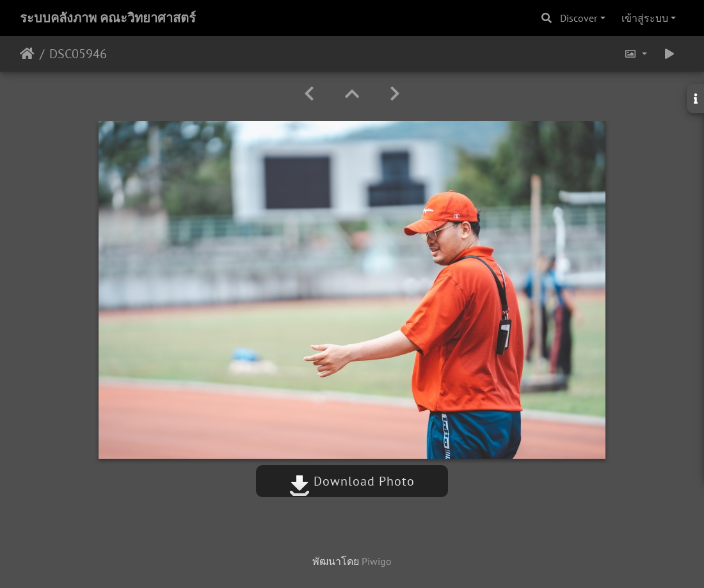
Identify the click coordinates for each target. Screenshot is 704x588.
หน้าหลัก (27, 54)
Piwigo (377, 561)
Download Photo (352, 481)
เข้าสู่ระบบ (645, 18)
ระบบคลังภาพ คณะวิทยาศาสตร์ (108, 18)
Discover (579, 18)
